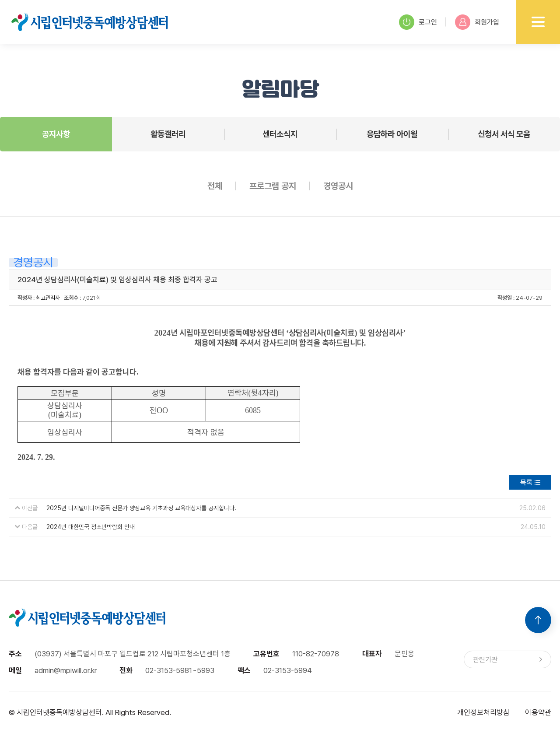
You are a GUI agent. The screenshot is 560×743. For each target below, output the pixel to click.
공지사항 (56, 134)
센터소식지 (280, 134)
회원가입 (477, 22)
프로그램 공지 (273, 186)
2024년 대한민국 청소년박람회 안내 (91, 527)
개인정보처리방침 (483, 712)
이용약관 (538, 712)
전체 (215, 186)
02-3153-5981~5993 (180, 670)
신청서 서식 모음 (504, 134)
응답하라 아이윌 (392, 134)
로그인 (418, 22)
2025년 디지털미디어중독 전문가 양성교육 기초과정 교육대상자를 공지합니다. (141, 508)
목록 (526, 482)
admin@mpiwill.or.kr (66, 670)
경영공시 (338, 186)
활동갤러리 (168, 134)
